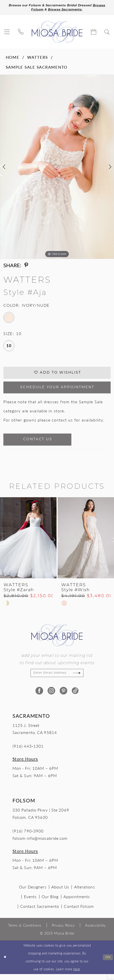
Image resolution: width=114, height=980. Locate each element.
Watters (38, 58)
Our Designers (33, 893)
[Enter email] (57, 678)
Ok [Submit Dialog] (108, 963)
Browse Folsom (34, 10)
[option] (57, 167)
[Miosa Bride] (57, 32)
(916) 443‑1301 (28, 752)
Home (13, 58)
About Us (60, 893)
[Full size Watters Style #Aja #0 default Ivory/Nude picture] (57, 167)
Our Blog (50, 902)
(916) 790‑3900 (28, 837)
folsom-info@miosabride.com (40, 844)
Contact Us (42, 444)
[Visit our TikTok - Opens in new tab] (75, 697)
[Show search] (107, 32)
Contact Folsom (79, 912)
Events (30, 902)
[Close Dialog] (5, 963)
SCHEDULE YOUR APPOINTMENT (57, 390)
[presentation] (28, 543)
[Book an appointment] (94, 32)
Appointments (77, 902)
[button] (7, 32)
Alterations (85, 893)
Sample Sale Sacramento (37, 68)
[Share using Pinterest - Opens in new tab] (26, 266)
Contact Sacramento (40, 912)
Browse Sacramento (74, 10)
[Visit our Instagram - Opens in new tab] (51, 697)
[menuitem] (7, 32)
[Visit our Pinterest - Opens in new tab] (63, 697)
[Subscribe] (82, 678)
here (77, 975)
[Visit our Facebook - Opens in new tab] (39, 697)
